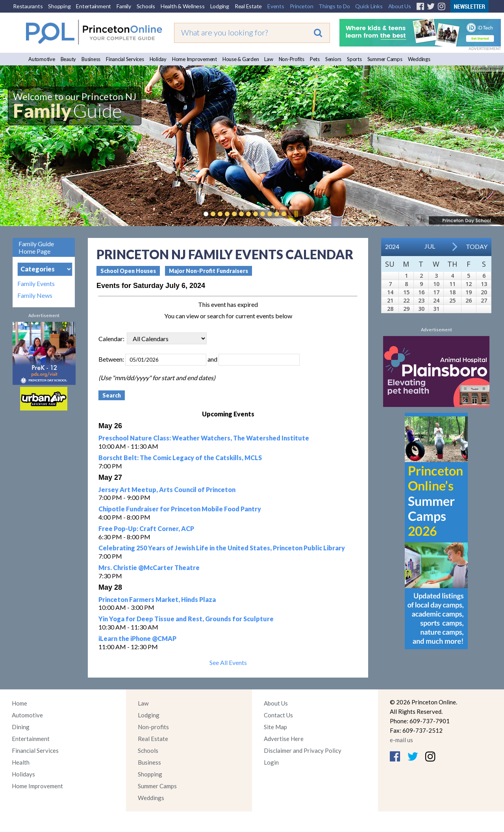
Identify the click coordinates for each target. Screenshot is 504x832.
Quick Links (369, 6)
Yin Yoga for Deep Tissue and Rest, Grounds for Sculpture (186, 619)
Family (124, 6)
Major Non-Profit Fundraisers (208, 271)
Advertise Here (284, 739)
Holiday (158, 59)
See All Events (228, 662)
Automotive (42, 59)
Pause (296, 214)
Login (271, 762)
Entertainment (94, 6)
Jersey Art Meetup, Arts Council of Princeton (167, 489)
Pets (315, 59)
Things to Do (334, 6)
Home (19, 703)
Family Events (36, 284)
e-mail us (401, 740)
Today (477, 246)
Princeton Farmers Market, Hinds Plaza (157, 599)
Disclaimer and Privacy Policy (303, 750)
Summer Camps (385, 59)
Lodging (220, 6)
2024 (392, 246)
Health (21, 762)
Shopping (59, 6)
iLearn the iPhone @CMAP (137, 638)
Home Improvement (195, 59)
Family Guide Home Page (36, 247)
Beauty (69, 59)
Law (269, 59)
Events (276, 6)
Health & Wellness (183, 6)
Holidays (23, 774)
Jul (430, 246)
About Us (400, 6)
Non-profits (153, 727)
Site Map (275, 727)
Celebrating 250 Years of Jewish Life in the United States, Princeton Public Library (222, 548)
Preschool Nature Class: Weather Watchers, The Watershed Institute (204, 438)
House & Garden (241, 59)
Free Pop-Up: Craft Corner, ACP (146, 528)
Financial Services (125, 59)
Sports (354, 59)
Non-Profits (292, 59)
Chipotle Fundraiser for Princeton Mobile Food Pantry (180, 509)
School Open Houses (128, 271)
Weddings (419, 59)
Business (91, 59)
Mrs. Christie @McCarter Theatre (149, 567)
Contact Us (278, 715)
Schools (146, 6)
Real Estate (248, 6)
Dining (21, 727)
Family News (35, 295)
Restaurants (28, 6)
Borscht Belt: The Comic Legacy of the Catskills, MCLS (180, 458)
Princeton (302, 6)
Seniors (333, 59)
